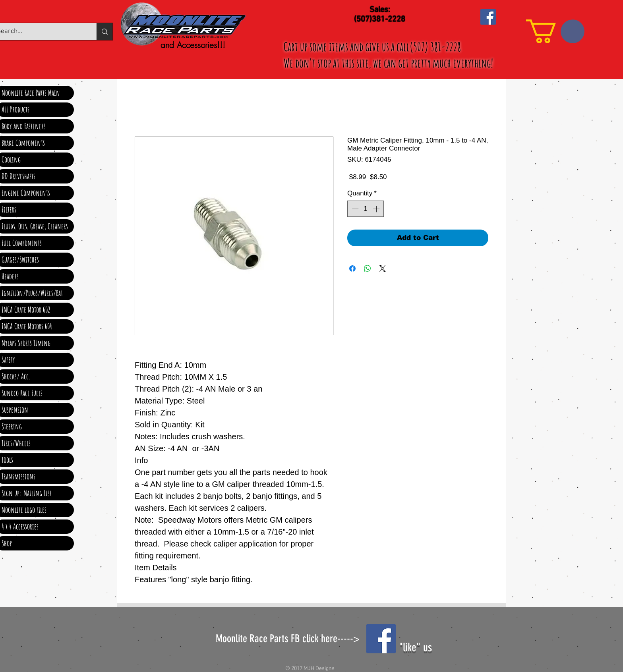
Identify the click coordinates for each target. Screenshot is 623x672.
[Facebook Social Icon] (488, 17)
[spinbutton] (366, 209)
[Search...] (104, 32)
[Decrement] (354, 209)
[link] (555, 31)
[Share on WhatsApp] (368, 268)
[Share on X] (383, 268)
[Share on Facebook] (352, 268)
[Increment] (377, 209)
